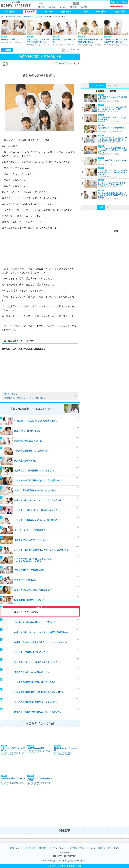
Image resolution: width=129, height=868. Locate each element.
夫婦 (64, 7)
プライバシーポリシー (58, 848)
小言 (43, 7)
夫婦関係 (19, 17)
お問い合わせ (113, 848)
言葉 (75, 7)
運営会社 (102, 848)
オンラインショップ (87, 848)
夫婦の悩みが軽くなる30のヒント (35, 17)
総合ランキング (113, 85)
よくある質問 (31, 848)
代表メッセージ (17, 848)
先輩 (85, 7)
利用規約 (43, 848)
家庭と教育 (10, 17)
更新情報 (73, 848)
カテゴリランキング (98, 85)
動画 (101, 207)
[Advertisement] (40, 248)
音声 (108, 207)
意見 (53, 7)
